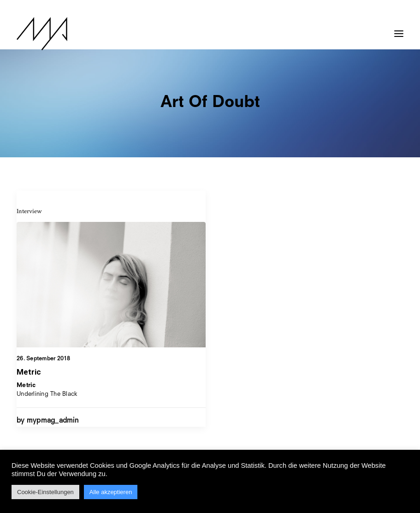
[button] (399, 29)
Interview (29, 211)
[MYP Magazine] (42, 34)
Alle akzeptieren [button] (111, 492)
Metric (29, 372)
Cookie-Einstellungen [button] (45, 492)
